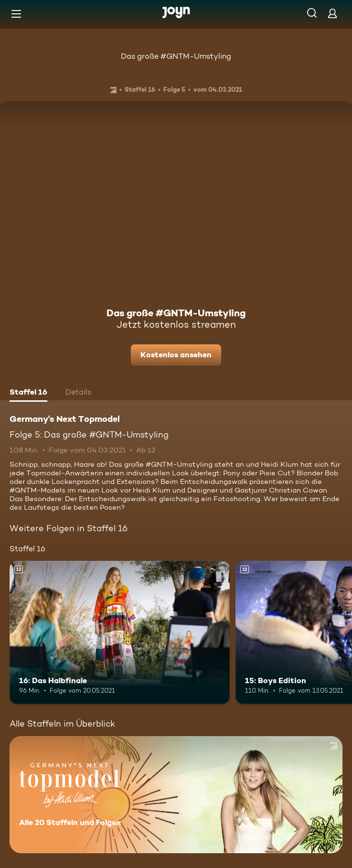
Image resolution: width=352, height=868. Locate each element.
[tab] (28, 393)
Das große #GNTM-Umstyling (176, 56)
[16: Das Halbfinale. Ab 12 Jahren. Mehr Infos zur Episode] (120, 632)
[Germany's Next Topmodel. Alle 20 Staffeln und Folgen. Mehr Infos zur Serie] (176, 795)
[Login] (332, 13)
